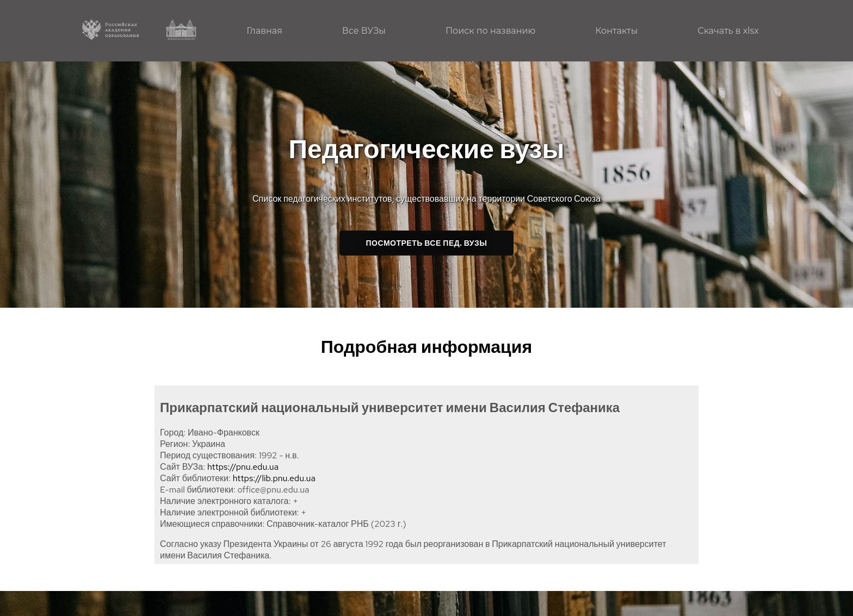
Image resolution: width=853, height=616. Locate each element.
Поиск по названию (490, 31)
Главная (264, 31)
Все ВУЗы (364, 31)
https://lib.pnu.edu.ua (274, 478)
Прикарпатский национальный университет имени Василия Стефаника (390, 407)
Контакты (616, 31)
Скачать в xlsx (728, 31)
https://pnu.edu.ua (243, 467)
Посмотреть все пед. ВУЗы (427, 243)
